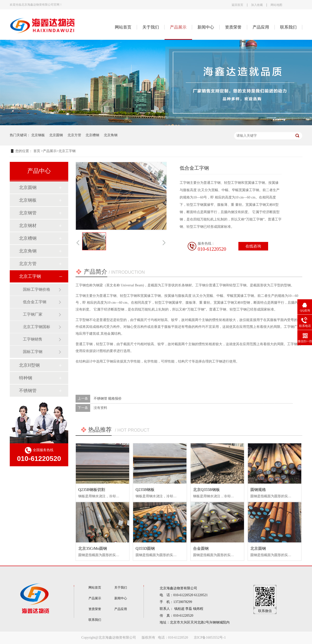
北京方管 (74, 135)
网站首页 (123, 27)
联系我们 (288, 27)
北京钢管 (28, 213)
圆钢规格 (258, 490)
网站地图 (276, 5)
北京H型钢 (29, 365)
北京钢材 (28, 226)
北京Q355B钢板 (206, 490)
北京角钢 (111, 135)
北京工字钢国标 (37, 327)
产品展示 (178, 27)
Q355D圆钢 (145, 548)
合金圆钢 (201, 548)
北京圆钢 (56, 135)
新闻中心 (206, 27)
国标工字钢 (33, 352)
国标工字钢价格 (37, 289)
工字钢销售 (33, 339)
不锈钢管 (28, 391)
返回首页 (237, 5)
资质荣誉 (233, 27)
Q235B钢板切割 (92, 490)
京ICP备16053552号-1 (210, 638)
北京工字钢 (67, 151)
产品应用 (261, 27)
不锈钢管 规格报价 (108, 399)
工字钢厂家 (33, 314)
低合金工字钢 (35, 302)
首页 (37, 151)
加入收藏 (257, 5)
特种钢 (26, 378)
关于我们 (151, 27)
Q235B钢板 (145, 490)
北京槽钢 (92, 135)
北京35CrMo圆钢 (93, 548)
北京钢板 (38, 135)
